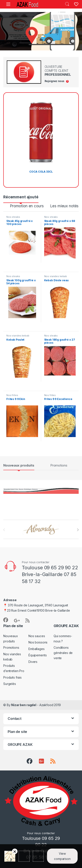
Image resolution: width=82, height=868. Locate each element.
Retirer (15, 851)
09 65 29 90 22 (61, 568)
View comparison (62, 856)
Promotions (59, 465)
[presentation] (78, 530)
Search (67, 4)
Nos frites (12, 395)
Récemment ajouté (21, 197)
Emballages (37, 649)
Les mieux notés (64, 206)
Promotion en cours (27, 206)
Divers (33, 662)
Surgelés (10, 684)
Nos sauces (37, 636)
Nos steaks (13, 217)
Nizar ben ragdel (24, 705)
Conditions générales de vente (63, 653)
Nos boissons (38, 642)
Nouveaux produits (19, 465)
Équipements (38, 655)
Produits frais (12, 677)
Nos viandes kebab (56, 276)
